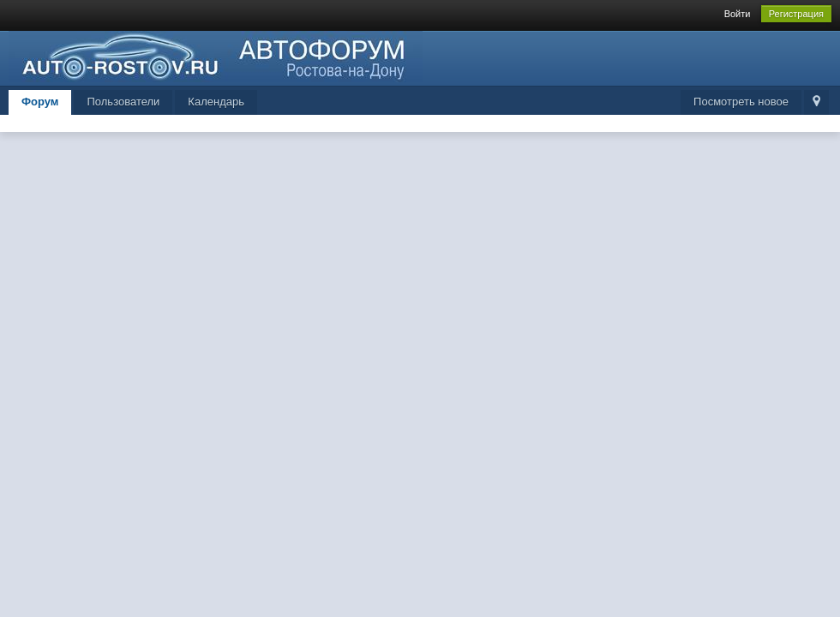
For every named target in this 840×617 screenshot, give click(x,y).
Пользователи (123, 102)
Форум (40, 102)
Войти (738, 14)
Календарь (216, 102)
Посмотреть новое (741, 102)
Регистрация (796, 14)
